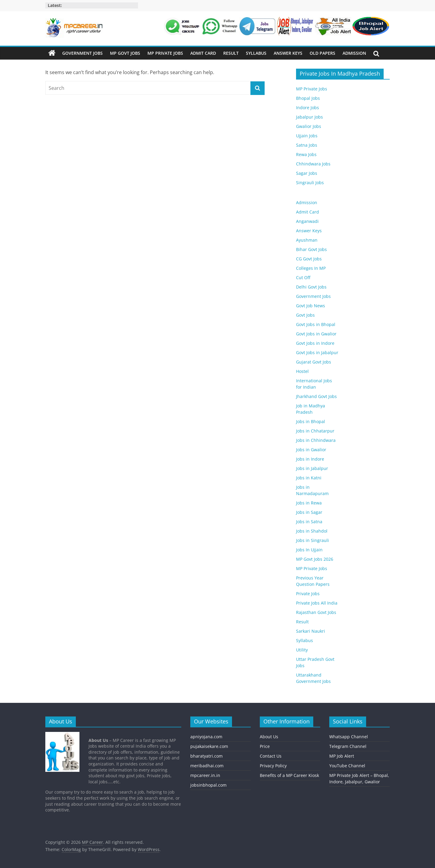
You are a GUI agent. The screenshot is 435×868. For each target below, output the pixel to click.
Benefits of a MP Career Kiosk (289, 775)
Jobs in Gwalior (311, 450)
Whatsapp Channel (349, 737)
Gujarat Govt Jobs (314, 362)
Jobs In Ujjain (309, 550)
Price (265, 746)
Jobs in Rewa (309, 503)
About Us (269, 737)
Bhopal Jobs (308, 98)
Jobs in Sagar (309, 512)
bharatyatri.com (206, 756)
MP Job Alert (342, 756)
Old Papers (322, 53)
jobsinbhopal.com (208, 785)
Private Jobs (308, 594)
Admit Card (203, 53)
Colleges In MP (311, 268)
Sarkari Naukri (311, 631)
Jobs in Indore (310, 459)
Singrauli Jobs (310, 183)
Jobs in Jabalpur (312, 468)
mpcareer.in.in (205, 775)
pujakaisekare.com (209, 746)
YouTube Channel (347, 766)
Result (231, 53)
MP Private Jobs (165, 53)
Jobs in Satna (309, 522)
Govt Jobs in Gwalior (316, 334)
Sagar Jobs (307, 173)
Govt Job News (311, 306)
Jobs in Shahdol (312, 531)
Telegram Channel (348, 746)
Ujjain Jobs (307, 136)
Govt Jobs (305, 315)
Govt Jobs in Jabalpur (317, 352)
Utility (302, 650)
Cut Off (303, 277)
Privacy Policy (273, 766)
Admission (354, 53)
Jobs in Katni (309, 478)
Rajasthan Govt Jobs (316, 612)
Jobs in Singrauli (313, 540)
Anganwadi (307, 221)
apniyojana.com (206, 737)
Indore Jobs (308, 108)
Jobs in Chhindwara (316, 440)
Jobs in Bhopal (311, 421)
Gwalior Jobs (309, 126)
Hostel (302, 371)
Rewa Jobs (306, 154)
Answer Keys (288, 53)
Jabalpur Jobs (309, 117)
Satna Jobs (307, 145)
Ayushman (307, 240)
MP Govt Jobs (125, 53)
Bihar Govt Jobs (311, 249)
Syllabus (256, 53)
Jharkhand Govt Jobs (316, 396)
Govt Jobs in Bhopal (316, 324)
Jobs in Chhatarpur (315, 431)
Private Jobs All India (317, 603)
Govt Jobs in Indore (315, 343)
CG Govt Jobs (309, 259)
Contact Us (271, 756)
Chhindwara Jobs (313, 164)
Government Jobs (82, 53)
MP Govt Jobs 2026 (315, 559)
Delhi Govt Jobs (311, 287)
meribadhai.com (207, 766)
